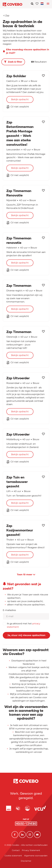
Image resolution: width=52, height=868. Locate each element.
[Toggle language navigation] (48, 4)
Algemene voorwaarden (36, 856)
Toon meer (26, 575)
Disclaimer (26, 861)
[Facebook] (15, 835)
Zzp (6, 16)
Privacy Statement (31, 850)
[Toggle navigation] (43, 4)
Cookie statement (13, 856)
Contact (16, 850)
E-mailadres (9, 610)
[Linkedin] (22, 835)
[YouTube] (37, 835)
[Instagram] (30, 835)
